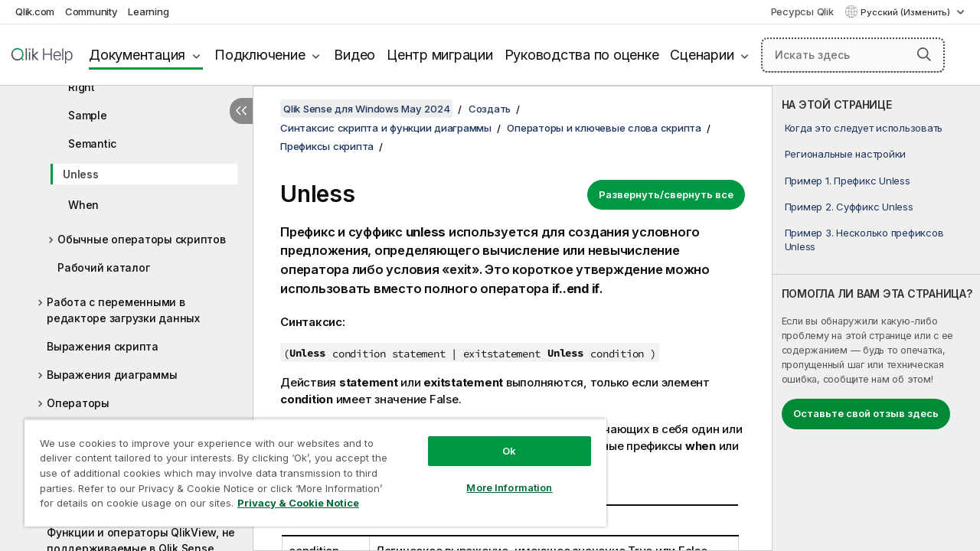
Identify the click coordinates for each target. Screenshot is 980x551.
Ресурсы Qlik (802, 11)
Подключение (260, 55)
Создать (490, 109)
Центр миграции (440, 55)
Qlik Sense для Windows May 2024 (366, 109)
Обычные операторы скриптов (142, 239)
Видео (354, 55)
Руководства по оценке (582, 55)
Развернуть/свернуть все (666, 194)
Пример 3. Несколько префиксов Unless (864, 240)
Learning (148, 11)
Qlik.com (35, 11)
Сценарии (702, 55)
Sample (88, 115)
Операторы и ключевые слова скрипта (604, 128)
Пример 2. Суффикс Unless (849, 207)
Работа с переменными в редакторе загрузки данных (123, 310)
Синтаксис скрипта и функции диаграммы (386, 128)
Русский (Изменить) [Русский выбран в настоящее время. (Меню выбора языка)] (906, 12)
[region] (309, 467)
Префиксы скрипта (327, 146)
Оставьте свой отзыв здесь (866, 413)
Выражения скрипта (103, 346)
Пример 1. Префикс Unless (848, 181)
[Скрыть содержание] (241, 111)
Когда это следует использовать (864, 128)
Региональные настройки (846, 154)
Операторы (78, 403)
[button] (924, 54)
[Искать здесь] (853, 55)
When (83, 205)
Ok (498, 439)
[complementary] (876, 318)
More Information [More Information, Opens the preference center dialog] (498, 476)
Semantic (92, 143)
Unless (81, 174)
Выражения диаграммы (112, 375)
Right (82, 87)
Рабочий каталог (103, 267)
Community (91, 11)
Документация (137, 55)
